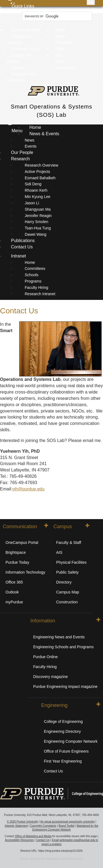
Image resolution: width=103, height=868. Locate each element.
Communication (25, 526)
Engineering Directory (62, 731)
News (61, 36)
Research (21, 159)
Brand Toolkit (66, 826)
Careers (18, 68)
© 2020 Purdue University (23, 822)
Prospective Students (19, 40)
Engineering (71, 705)
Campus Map (68, 592)
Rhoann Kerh (36, 190)
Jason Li (32, 203)
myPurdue (14, 602)
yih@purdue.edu (28, 489)
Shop (60, 49)
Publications (23, 241)
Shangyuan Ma (38, 209)
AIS (59, 552)
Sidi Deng (33, 184)
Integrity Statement (16, 826)
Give (60, 61)
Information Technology (25, 572)
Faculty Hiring (37, 287)
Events (31, 146)
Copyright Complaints (43, 826)
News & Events (45, 134)
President (64, 42)
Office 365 (14, 582)
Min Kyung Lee (37, 197)
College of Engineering (63, 721)
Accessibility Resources (19, 840)
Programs (33, 281)
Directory (64, 582)
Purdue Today (17, 562)
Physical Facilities (71, 562)
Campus (71, 526)
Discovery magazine (51, 677)
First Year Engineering (63, 761)
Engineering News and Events (59, 637)
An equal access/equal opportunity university (68, 822)
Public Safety (68, 572)
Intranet (18, 256)
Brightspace (16, 552)
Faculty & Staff (69, 542)
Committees (35, 268)
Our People (22, 152)
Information (65, 620)
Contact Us (22, 247)
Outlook (12, 592)
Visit (59, 55)
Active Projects (37, 172)
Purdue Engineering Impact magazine (65, 687)
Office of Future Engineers (66, 751)
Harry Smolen (37, 222)
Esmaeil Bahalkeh (40, 178)
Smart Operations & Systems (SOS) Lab (51, 111)
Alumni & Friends (26, 49)
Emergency (66, 68)
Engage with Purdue (20, 58)
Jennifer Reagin (38, 216)
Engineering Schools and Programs (63, 647)
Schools (32, 275)
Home (35, 127)
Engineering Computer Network (71, 741)
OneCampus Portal (22, 542)
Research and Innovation (21, 77)
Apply (61, 30)
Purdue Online (46, 657)
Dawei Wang (36, 234)
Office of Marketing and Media (33, 836)
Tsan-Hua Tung (38, 228)
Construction (67, 602)
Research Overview (41, 165)
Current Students (26, 30)
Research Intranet (40, 294)
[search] (56, 16)
